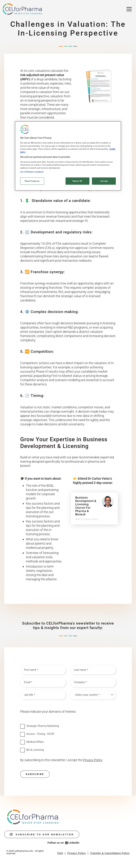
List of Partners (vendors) (32, 172)
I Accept (104, 181)
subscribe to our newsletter (42, 834)
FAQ (60, 853)
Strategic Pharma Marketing (43, 726)
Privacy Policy (77, 853)
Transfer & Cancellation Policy (110, 853)
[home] (33, 817)
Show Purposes (32, 181)
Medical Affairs (35, 742)
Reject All (77, 181)
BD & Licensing (35, 750)
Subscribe (35, 774)
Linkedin (72, 843)
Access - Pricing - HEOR (40, 734)
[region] (68, 156)
